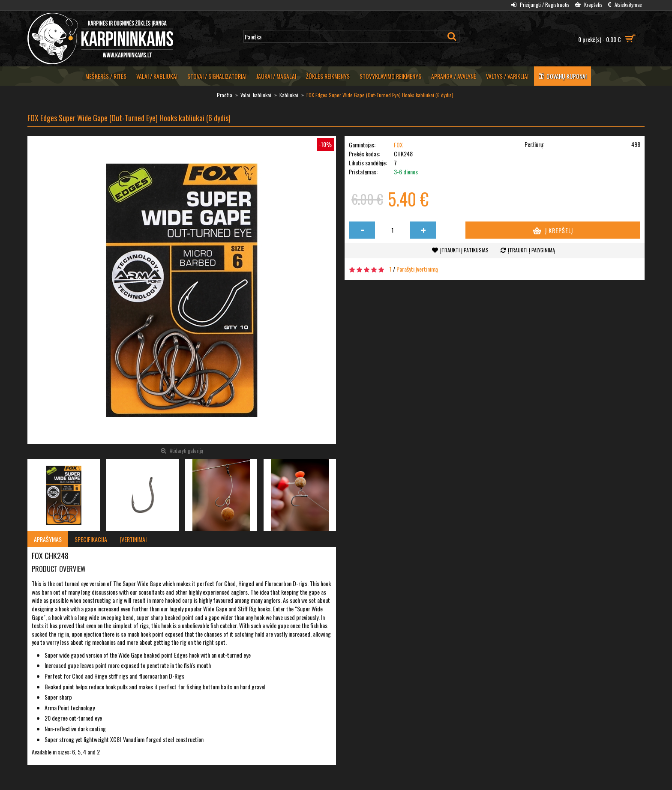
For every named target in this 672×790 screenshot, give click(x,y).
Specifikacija (91, 539)
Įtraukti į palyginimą (531, 250)
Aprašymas (48, 539)
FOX (398, 145)
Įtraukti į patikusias (464, 250)
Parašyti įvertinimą (417, 269)
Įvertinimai (133, 539)
